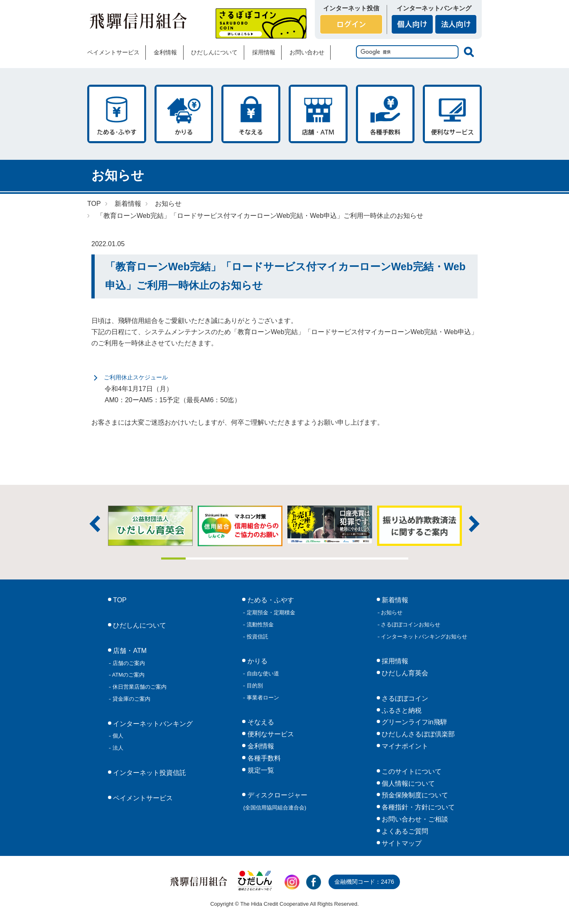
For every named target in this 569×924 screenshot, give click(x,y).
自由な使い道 (262, 673)
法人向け (456, 24)
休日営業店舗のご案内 (139, 687)
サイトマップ (401, 843)
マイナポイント (404, 746)
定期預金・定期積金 (270, 612)
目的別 (254, 686)
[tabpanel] (330, 525)
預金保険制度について (414, 795)
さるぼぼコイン (261, 23)
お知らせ (168, 204)
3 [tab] (223, 559)
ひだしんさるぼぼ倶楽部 (417, 734)
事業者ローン (262, 698)
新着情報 (128, 204)
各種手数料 (385, 114)
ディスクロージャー (275, 801)
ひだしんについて (214, 52)
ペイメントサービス (113, 52)
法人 (117, 748)
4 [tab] (248, 559)
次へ (474, 524)
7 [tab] (322, 559)
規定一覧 (260, 770)
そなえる (251, 114)
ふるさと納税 (401, 710)
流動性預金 (259, 625)
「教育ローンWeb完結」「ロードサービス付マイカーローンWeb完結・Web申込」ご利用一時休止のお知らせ (260, 216)
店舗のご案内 (128, 663)
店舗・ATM (318, 114)
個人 (117, 736)
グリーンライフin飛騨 (413, 722)
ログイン (351, 24)
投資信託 (257, 637)
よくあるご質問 (404, 831)
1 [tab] (174, 559)
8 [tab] (346, 559)
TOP (94, 204)
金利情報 (165, 52)
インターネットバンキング (152, 724)
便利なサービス (452, 114)
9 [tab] (371, 559)
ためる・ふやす (117, 114)
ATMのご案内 (128, 675)
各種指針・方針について (417, 807)
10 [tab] (396, 559)
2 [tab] (198, 559)
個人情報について (407, 783)
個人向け (412, 24)
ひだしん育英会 (404, 673)
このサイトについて (411, 771)
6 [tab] (297, 559)
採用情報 (264, 52)
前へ (95, 524)
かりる (184, 114)
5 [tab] (272, 559)
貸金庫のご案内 (131, 699)
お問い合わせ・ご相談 (414, 819)
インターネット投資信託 (149, 773)
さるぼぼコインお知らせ (410, 625)
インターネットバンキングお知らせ (424, 637)
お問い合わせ (307, 52)
